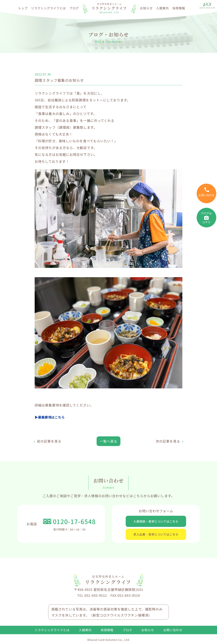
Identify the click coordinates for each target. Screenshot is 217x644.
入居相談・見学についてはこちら (156, 521)
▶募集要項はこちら (50, 417)
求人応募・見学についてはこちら (156, 536)
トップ (23, 8)
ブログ (74, 8)
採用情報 (179, 8)
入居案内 (162, 8)
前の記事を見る (49, 441)
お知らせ (146, 8)
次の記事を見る (168, 441)
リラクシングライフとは (48, 8)
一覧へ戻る (108, 441)
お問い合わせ (173, 632)
